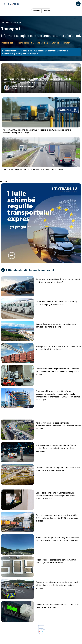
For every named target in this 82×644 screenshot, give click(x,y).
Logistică (46, 11)
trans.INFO (6, 22)
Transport (36, 11)
